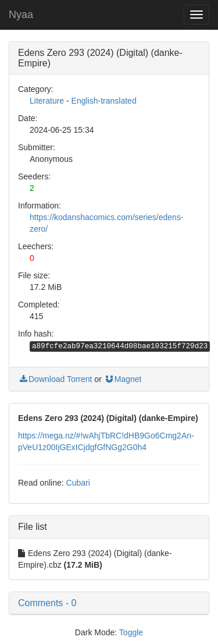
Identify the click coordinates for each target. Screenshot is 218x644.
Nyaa (21, 15)
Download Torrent (55, 379)
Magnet (123, 379)
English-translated (104, 101)
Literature (47, 101)
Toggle (131, 632)
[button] (109, 603)
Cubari (78, 483)
